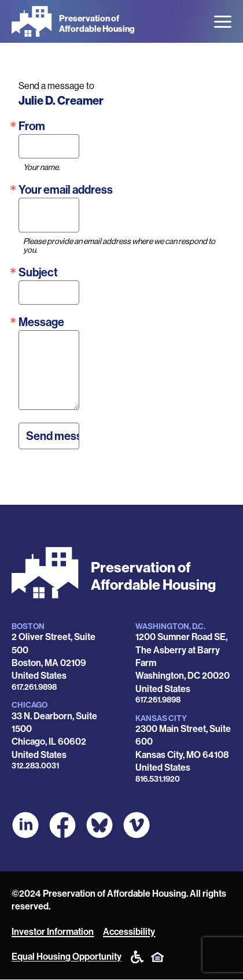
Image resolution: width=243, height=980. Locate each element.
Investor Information (53, 932)
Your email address (66, 190)
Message (41, 322)
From (32, 126)
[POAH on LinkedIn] (25, 825)
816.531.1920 (158, 779)
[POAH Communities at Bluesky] (100, 825)
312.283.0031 (35, 766)
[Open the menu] (223, 22)
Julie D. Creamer (61, 101)
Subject (38, 272)
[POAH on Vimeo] (137, 825)
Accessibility (129, 932)
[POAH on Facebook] (62, 825)
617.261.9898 (34, 687)
